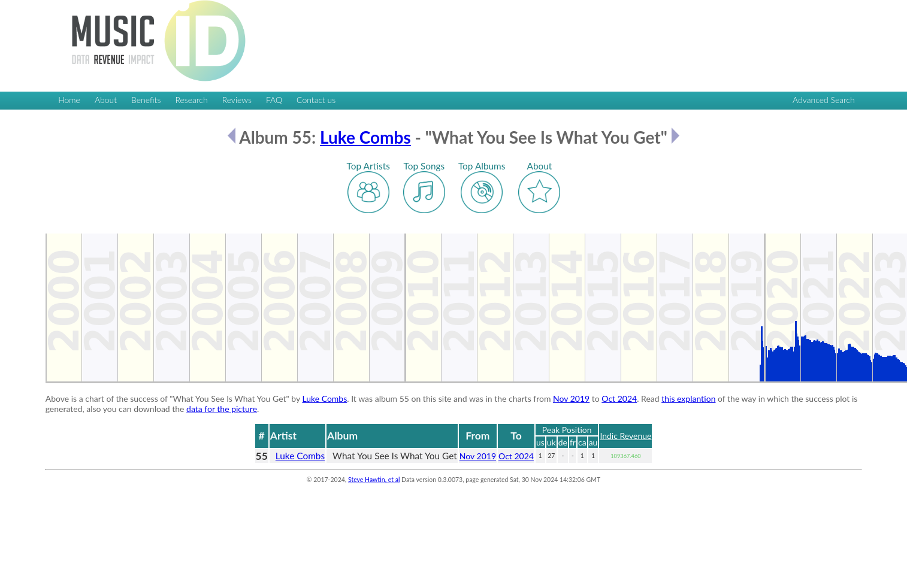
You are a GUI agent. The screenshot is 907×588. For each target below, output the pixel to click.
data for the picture (222, 409)
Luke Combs (365, 137)
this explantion (688, 398)
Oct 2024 (619, 398)
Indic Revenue (625, 436)
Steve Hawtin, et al (374, 480)
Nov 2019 (571, 398)
